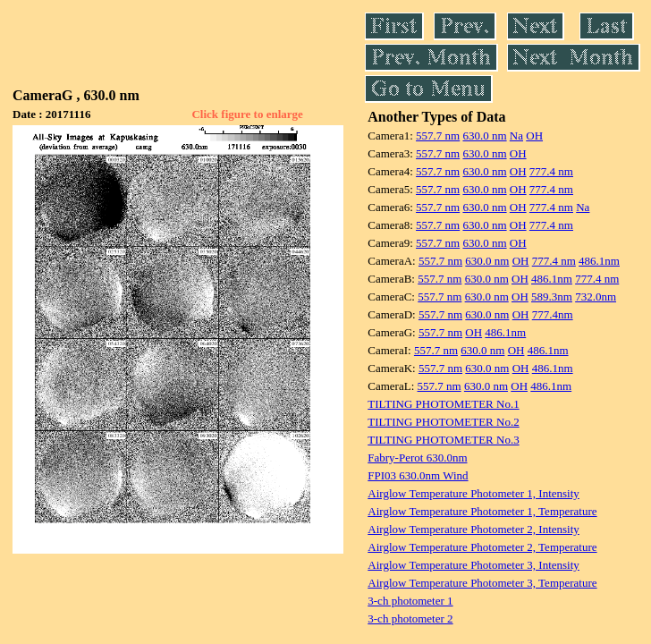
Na (516, 136)
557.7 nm (438, 136)
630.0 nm (484, 136)
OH (534, 136)
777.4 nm (551, 171)
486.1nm (599, 261)
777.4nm (553, 314)
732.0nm (596, 297)
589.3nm (552, 297)
